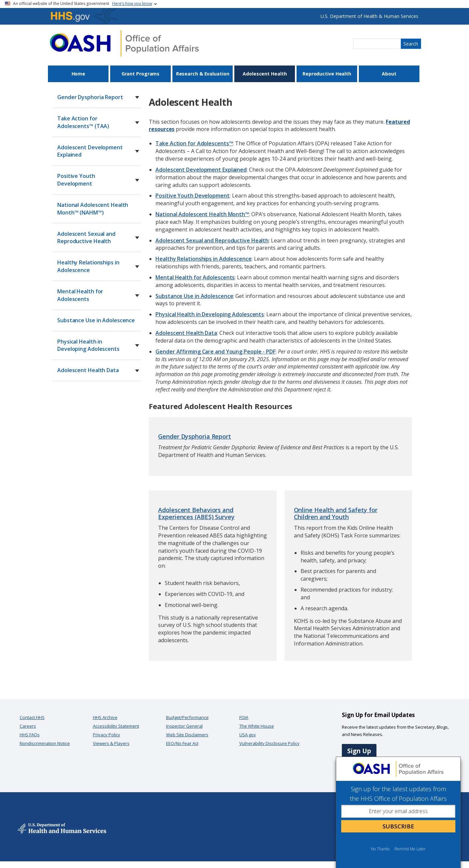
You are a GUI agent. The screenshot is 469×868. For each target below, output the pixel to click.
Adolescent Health (265, 74)
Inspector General (184, 726)
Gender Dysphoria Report (195, 436)
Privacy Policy (107, 735)
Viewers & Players (111, 743)
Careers (28, 726)
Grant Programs (141, 74)
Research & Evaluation (203, 74)
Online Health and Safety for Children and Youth (336, 513)
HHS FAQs (30, 735)
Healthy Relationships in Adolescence (203, 259)
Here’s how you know (132, 3)
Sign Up (359, 751)
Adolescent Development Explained (201, 170)
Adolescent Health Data (186, 333)
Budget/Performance (187, 717)
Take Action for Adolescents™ (194, 143)
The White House (257, 726)
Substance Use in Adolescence (96, 320)
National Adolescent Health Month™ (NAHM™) (93, 209)
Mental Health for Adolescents (195, 277)
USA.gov (248, 735)
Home (79, 74)
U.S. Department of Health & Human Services (369, 16)
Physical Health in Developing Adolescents (210, 314)
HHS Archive (105, 717)
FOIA (244, 717)
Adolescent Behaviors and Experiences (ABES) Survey (196, 513)
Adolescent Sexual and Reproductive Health (212, 240)
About (389, 74)
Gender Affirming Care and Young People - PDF (216, 352)
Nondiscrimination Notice (45, 743)
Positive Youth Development (192, 196)
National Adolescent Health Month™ (202, 214)
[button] (137, 97)
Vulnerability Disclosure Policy (269, 743)
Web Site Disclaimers (187, 735)
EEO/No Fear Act (182, 743)
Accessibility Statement (116, 726)
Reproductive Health (327, 74)
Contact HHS (32, 717)
